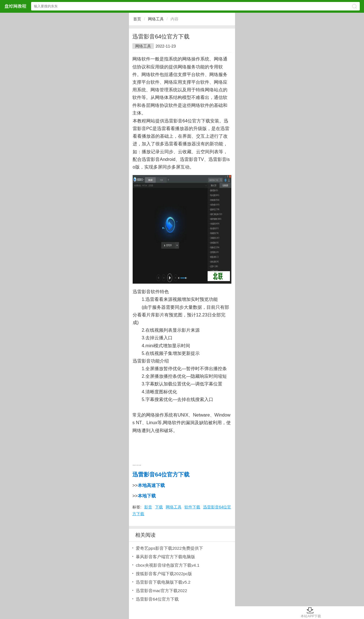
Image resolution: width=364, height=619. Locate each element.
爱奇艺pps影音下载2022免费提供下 (169, 548)
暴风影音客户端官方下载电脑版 (165, 557)
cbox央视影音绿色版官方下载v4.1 (168, 565)
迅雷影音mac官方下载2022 (161, 591)
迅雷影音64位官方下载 (157, 599)
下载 (159, 507)
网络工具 (156, 19)
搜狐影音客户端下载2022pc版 (164, 574)
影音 (148, 507)
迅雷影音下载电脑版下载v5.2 (163, 582)
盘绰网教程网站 (15, 6)
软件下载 (192, 507)
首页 (137, 19)
